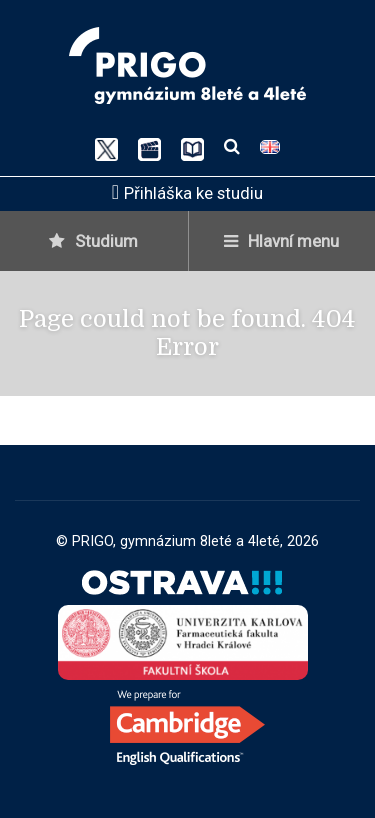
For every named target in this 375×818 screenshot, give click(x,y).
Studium (93, 241)
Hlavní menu (281, 241)
